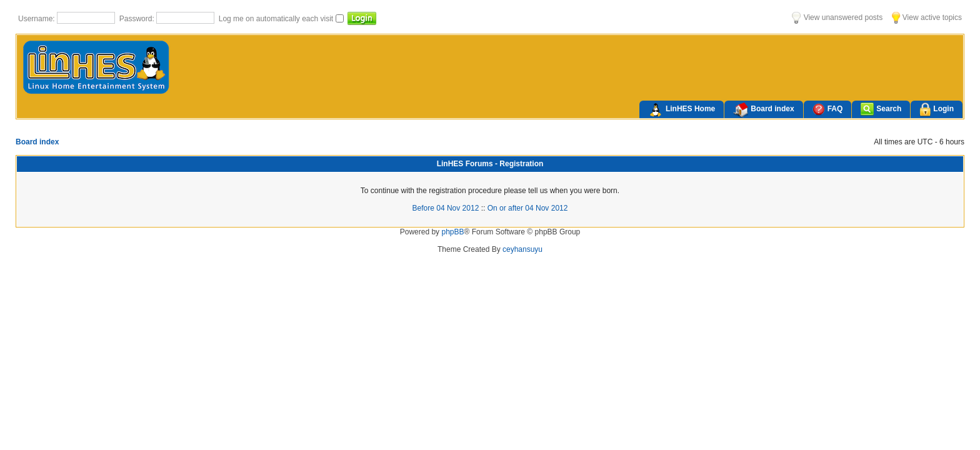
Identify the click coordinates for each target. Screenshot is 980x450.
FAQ (828, 109)
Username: (37, 19)
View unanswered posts (837, 17)
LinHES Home (682, 110)
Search (881, 109)
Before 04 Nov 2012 (446, 208)
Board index (763, 110)
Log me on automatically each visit (277, 19)
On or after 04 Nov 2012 (528, 208)
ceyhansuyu (522, 249)
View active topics (927, 17)
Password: (138, 19)
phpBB (452, 232)
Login (937, 110)
